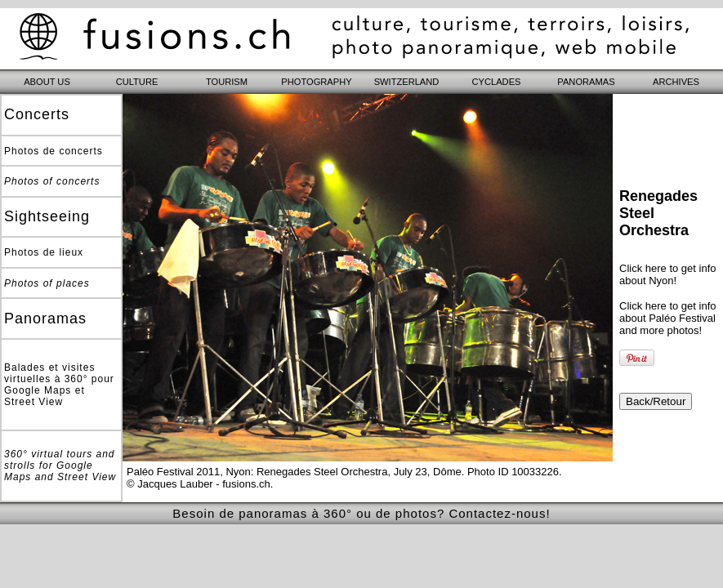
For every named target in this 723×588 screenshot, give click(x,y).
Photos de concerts (54, 151)
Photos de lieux (44, 252)
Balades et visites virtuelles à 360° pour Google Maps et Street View (59, 385)
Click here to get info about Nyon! (668, 274)
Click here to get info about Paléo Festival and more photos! (668, 318)
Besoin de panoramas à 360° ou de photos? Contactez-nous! (361, 513)
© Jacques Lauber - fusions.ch (199, 484)
